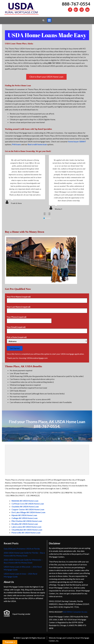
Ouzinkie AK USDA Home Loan (25, 507)
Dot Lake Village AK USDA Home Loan (28, 512)
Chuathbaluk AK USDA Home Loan (27, 530)
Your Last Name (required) (47, 309)
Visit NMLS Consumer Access (75, 612)
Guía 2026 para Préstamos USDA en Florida (22, 549)
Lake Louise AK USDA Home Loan (26, 527)
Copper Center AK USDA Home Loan (28, 509)
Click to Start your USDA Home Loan (46, 77)
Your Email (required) (47, 329)
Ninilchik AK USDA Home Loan (25, 501)
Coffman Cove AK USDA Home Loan (28, 504)
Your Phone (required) (29, 319)
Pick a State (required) (47, 339)
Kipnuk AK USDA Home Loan (24, 515)
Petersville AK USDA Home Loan (26, 533)
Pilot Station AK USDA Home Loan (27, 521)
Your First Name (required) (47, 299)
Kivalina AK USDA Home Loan (25, 524)
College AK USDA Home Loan (25, 518)
